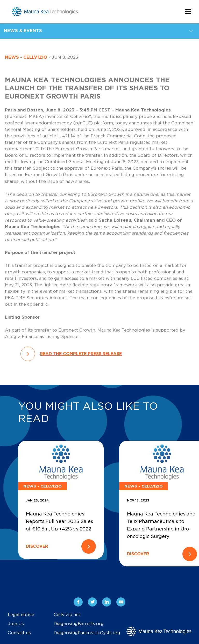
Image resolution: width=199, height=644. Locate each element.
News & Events (23, 31)
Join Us (16, 624)
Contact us (19, 633)
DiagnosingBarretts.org (79, 624)
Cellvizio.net (67, 615)
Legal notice (21, 615)
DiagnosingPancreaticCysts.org (87, 633)
